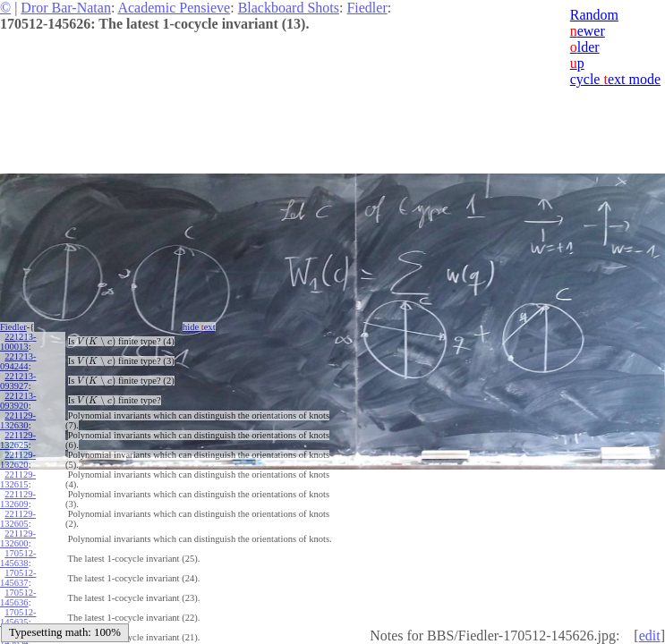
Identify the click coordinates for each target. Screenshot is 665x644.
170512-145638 (18, 558)
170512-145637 (18, 578)
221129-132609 (18, 499)
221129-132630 (18, 420)
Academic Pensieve (174, 8)
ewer (588, 31)
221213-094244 (18, 361)
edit (650, 636)
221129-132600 (18, 538)
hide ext (199, 327)
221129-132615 (18, 479)
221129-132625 (18, 440)
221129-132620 (18, 460)
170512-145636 (18, 597)
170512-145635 (18, 617)
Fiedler (367, 8)
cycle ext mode (615, 79)
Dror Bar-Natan (66, 8)
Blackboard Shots (289, 8)
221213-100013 (18, 342)
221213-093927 (18, 381)
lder (585, 47)
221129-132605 (18, 519)
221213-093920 (18, 401)
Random (594, 15)
